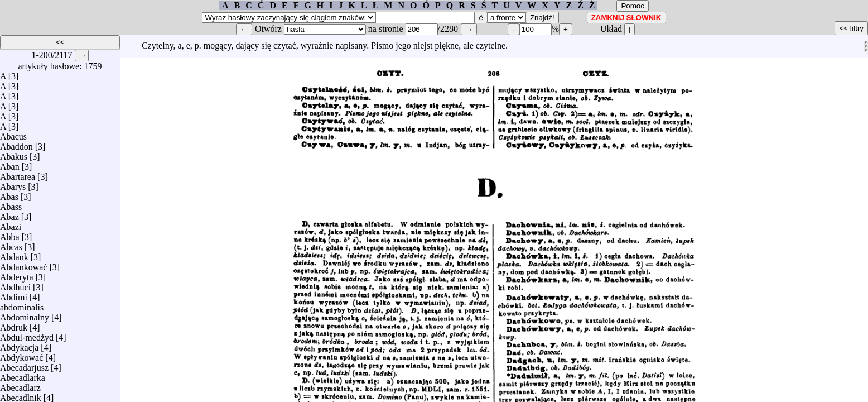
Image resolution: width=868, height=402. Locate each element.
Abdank (14, 254)
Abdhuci (15, 284)
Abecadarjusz (24, 365)
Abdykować (21, 355)
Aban (10, 164)
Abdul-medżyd (27, 335)
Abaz (9, 214)
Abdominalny (25, 315)
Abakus (14, 154)
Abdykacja (19, 345)
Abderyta (17, 274)
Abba (10, 234)
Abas (9, 194)
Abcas (11, 244)
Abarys (13, 184)
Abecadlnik (21, 395)
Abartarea (18, 174)
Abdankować (23, 264)
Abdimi (14, 295)
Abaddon (16, 144)
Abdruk (14, 325)
